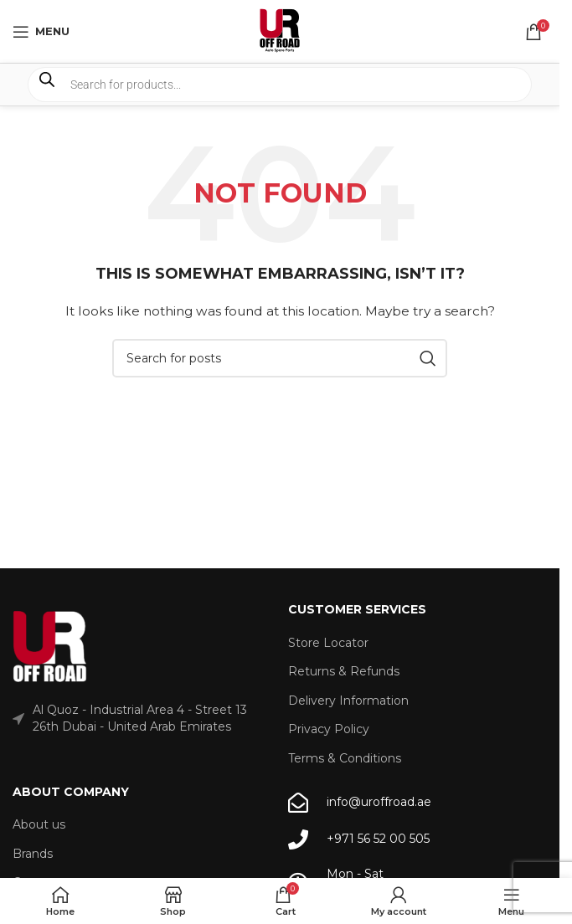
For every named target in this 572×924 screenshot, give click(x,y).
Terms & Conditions (345, 758)
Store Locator (328, 643)
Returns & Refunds (344, 671)
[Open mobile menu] (41, 32)
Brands (33, 854)
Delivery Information (348, 701)
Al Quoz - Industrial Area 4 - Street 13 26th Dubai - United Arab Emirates (140, 718)
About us (39, 824)
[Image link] (50, 647)
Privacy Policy (329, 729)
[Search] (280, 358)
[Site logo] (280, 30)
